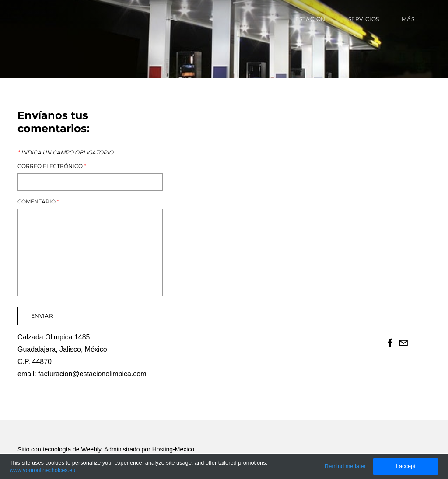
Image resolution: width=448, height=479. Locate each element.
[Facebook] (390, 343)
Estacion (310, 19)
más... (410, 19)
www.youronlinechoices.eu (43, 470)
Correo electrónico (52, 166)
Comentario (38, 202)
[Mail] (403, 343)
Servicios (364, 19)
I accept (406, 466)
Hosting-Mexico (173, 449)
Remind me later (345, 466)
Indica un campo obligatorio (65, 153)
